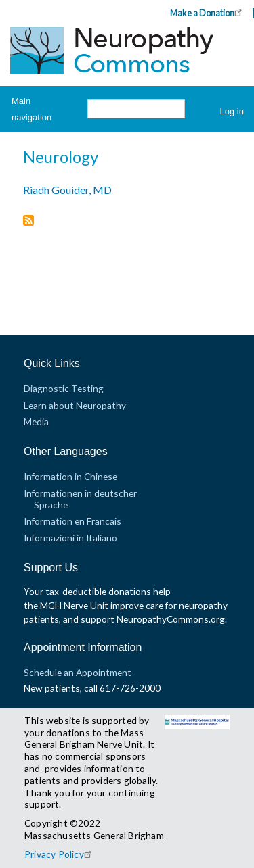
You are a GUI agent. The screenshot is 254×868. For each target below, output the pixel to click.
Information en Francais (72, 521)
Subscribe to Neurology (28, 221)
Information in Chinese (70, 476)
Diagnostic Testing (64, 388)
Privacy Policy (60, 854)
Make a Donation (208, 13)
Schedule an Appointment (78, 672)
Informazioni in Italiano (70, 538)
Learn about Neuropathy (75, 405)
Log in (232, 111)
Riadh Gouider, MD (67, 190)
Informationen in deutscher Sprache (80, 499)
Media (36, 421)
